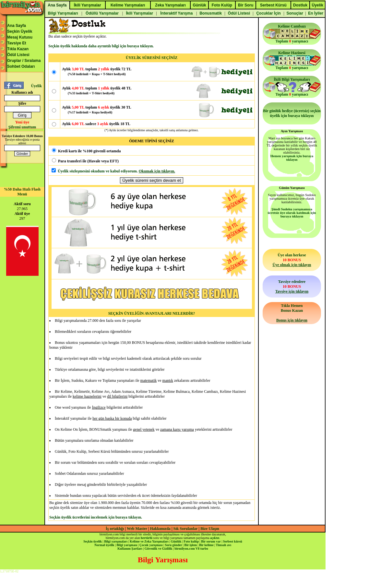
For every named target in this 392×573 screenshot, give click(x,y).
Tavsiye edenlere (292, 286)
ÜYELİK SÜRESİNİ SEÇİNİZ (152, 58)
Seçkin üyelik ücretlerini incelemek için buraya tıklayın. (96, 517)
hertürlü (147, 538)
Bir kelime (206, 545)
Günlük (176, 541)
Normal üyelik (104, 545)
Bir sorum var (211, 541)
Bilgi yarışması (127, 545)
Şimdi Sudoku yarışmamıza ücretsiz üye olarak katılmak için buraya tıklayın (292, 213)
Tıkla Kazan (18, 49)
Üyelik (36, 86)
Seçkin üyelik (93, 541)
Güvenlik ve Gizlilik (159, 549)
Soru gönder (174, 545)
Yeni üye (22, 122)
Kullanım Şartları (130, 549)
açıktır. (215, 538)
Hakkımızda (160, 529)
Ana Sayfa (17, 26)
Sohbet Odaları (21, 66)
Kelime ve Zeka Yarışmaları (149, 541)
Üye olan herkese (292, 260)
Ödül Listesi (18, 55)
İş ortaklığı (115, 529)
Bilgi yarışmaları (116, 541)
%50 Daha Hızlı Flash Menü (22, 192)
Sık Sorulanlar (186, 529)
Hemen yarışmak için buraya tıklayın (292, 158)
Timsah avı (224, 545)
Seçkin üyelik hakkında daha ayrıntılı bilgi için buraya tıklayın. (101, 46)
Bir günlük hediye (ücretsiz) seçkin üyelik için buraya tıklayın (292, 113)
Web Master (137, 529)
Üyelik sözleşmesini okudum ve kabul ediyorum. (98, 171)
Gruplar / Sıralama (24, 61)
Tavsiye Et (17, 43)
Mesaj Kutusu (20, 37)
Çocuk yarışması (151, 545)
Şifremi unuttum (22, 127)
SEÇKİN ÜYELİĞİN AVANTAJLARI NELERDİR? (152, 313)
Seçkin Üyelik (20, 31)
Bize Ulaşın (210, 529)
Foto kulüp (191, 541)
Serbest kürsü (233, 541)
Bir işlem (191, 545)
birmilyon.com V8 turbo (191, 549)
